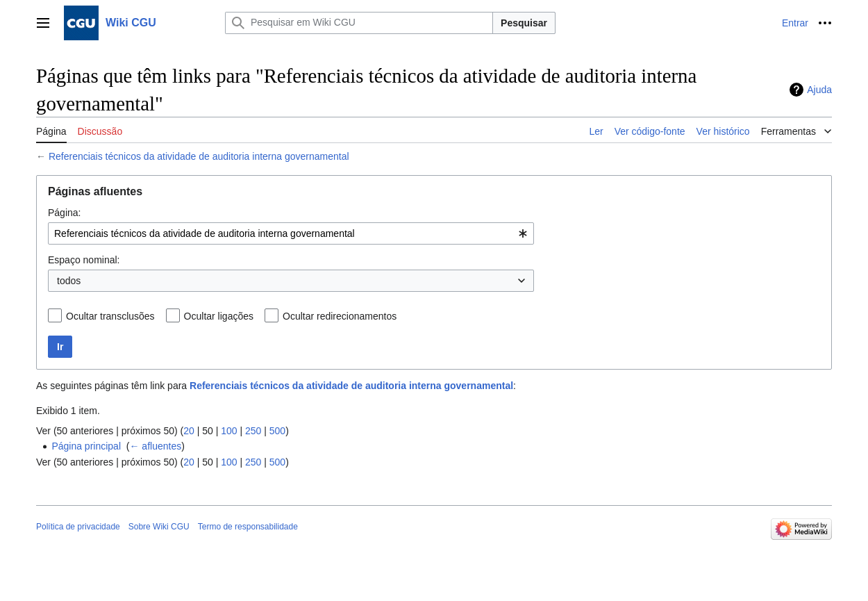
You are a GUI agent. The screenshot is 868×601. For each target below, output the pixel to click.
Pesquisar (524, 23)
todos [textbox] (69, 281)
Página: (64, 213)
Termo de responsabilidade (248, 527)
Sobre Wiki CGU (159, 527)
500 (277, 431)
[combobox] (291, 233)
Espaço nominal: (84, 260)
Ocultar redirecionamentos (340, 316)
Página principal (86, 446)
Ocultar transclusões (110, 316)
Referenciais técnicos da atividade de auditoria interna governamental (199, 156)
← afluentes (155, 446)
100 (229, 431)
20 (189, 431)
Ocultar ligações (219, 316)
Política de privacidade (78, 527)
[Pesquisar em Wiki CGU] (359, 23)
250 (253, 431)
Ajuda (819, 90)
